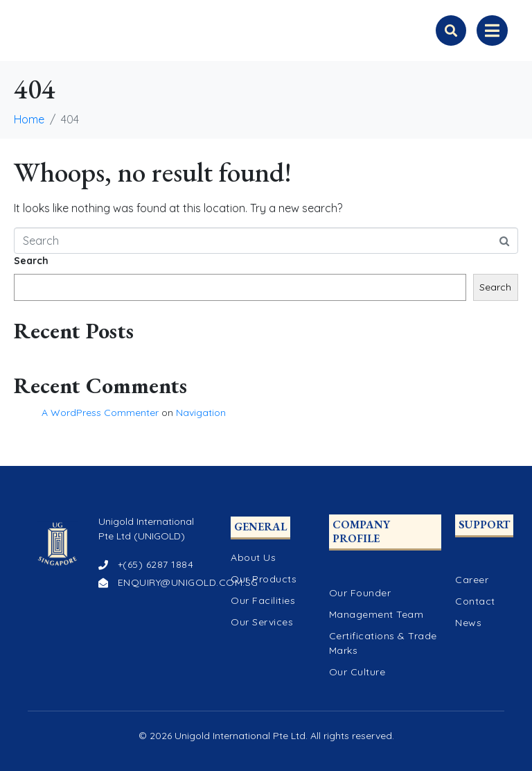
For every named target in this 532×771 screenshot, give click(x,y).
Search (31, 261)
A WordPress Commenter (100, 413)
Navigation (201, 413)
